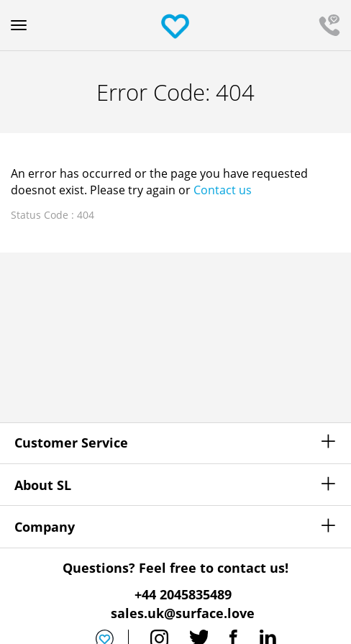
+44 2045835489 (183, 594)
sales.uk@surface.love (183, 613)
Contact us (223, 190)
